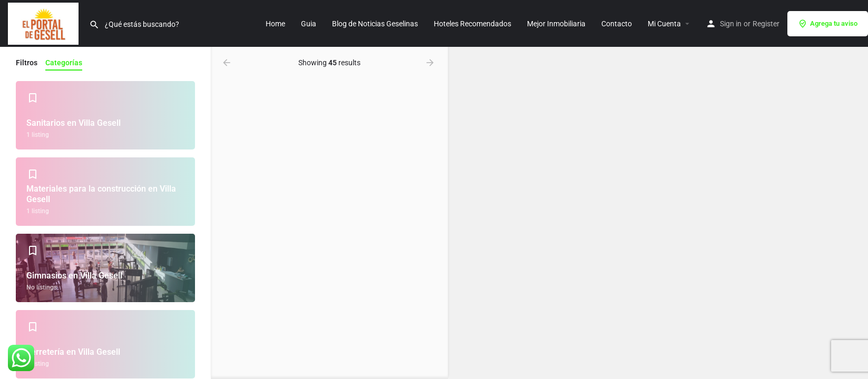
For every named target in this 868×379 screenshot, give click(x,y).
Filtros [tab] (27, 63)
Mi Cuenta (664, 24)
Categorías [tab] (64, 63)
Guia (309, 24)
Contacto (617, 24)
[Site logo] (45, 23)
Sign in (731, 24)
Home (275, 24)
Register (766, 24)
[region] (658, 213)
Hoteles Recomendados (472, 24)
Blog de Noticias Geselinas (375, 24)
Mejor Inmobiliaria (556, 24)
